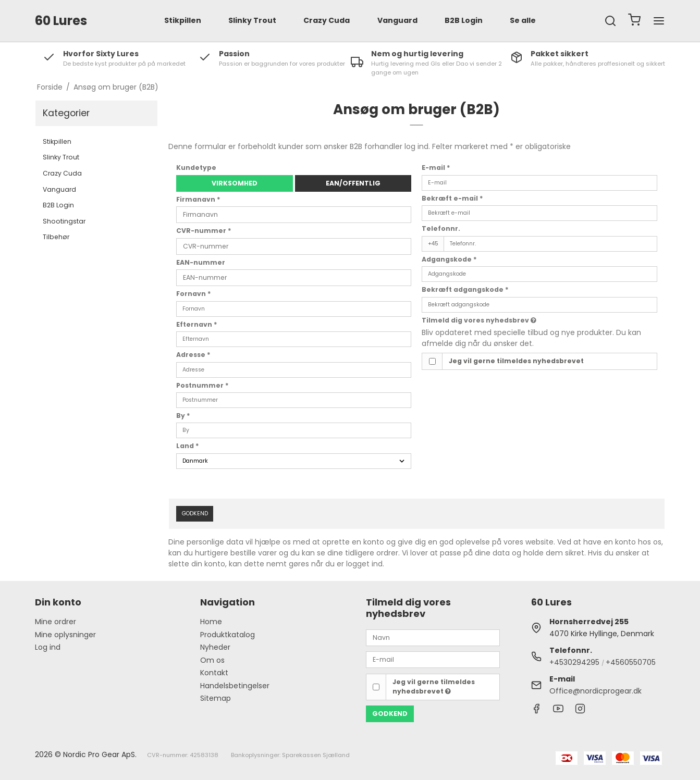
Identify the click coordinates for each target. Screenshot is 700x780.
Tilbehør (56, 237)
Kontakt (214, 673)
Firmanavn (198, 199)
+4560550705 (631, 662)
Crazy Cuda (327, 20)
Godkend (195, 513)
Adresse (193, 355)
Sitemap (216, 698)
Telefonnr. (441, 228)
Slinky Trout (252, 20)
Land (188, 446)
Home (211, 622)
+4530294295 (574, 662)
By (183, 416)
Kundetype (196, 168)
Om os (212, 660)
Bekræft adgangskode (465, 289)
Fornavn (194, 294)
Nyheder (215, 647)
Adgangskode (449, 259)
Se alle (523, 20)
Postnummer (202, 385)
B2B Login (464, 20)
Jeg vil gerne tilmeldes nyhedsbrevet (516, 361)
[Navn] (433, 637)
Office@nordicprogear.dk (595, 691)
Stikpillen (183, 20)
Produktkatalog (228, 635)
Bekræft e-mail (452, 198)
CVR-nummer (204, 231)
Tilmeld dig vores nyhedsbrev (479, 320)
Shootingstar (64, 221)
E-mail (436, 168)
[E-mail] (433, 659)
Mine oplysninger (65, 635)
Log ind (48, 647)
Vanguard (397, 20)
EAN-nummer (201, 262)
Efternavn (197, 324)
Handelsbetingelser (235, 686)
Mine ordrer (56, 622)
